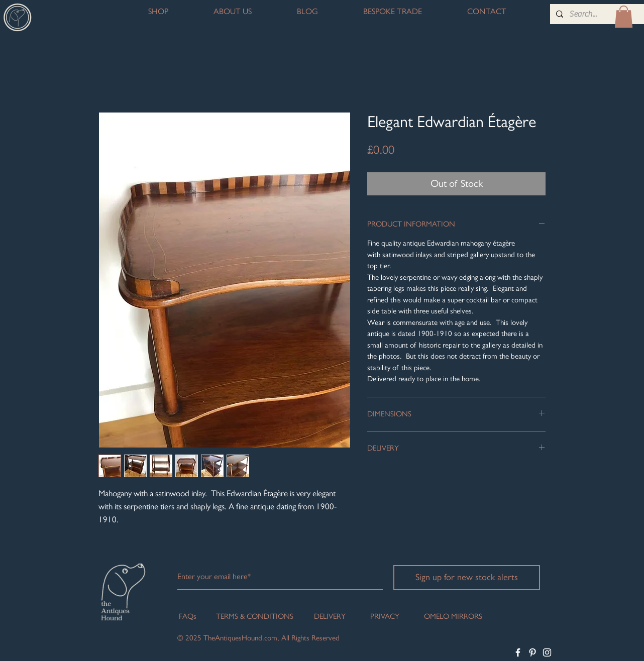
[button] (624, 17)
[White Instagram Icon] (547, 652)
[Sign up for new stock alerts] (467, 578)
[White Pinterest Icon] (532, 652)
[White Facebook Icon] (518, 652)
